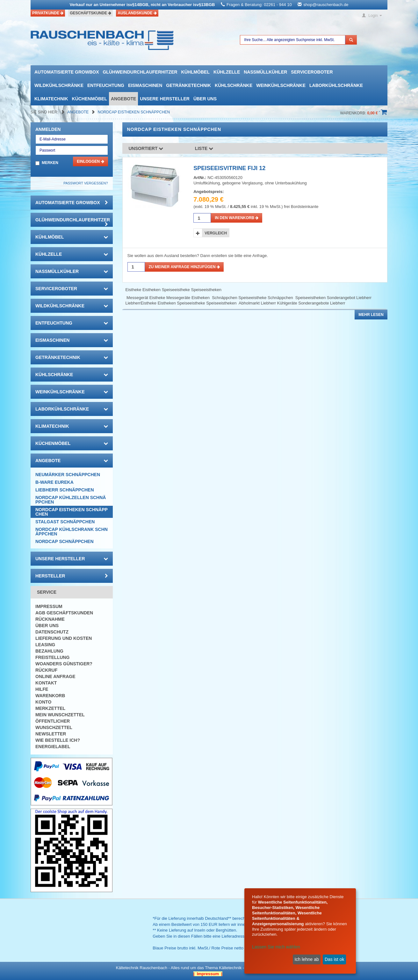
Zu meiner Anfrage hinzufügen (184, 267)
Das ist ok (334, 959)
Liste (204, 148)
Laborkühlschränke (336, 85)
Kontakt (46, 683)
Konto (43, 702)
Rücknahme (50, 619)
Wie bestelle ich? (58, 740)
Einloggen (90, 161)
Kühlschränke (234, 85)
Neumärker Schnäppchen (68, 475)
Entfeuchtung (106, 85)
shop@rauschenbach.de (326, 5)
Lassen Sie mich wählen (276, 947)
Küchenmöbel (90, 99)
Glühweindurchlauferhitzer (140, 72)
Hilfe (42, 689)
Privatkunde (48, 13)
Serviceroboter (312, 72)
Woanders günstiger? (64, 664)
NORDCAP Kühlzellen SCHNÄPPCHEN (71, 500)
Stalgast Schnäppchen (65, 522)
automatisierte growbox (67, 72)
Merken (50, 163)
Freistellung (52, 657)
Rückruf (46, 670)
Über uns (205, 99)
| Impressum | (208, 974)
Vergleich (216, 233)
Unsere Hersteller (165, 99)
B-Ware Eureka (54, 482)
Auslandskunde (137, 13)
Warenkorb (50, 696)
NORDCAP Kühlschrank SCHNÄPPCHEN (72, 532)
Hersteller (72, 576)
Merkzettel (50, 708)
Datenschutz (52, 632)
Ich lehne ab (306, 959)
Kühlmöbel (195, 72)
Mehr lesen (371, 315)
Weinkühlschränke (281, 85)
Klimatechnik (51, 99)
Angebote (123, 99)
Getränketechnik (188, 85)
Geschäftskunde (90, 13)
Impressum (49, 606)
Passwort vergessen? (86, 183)
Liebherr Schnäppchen (65, 490)
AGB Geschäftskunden (64, 613)
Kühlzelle (227, 72)
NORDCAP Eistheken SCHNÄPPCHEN (134, 112)
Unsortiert (146, 148)
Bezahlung (49, 651)
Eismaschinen (145, 85)
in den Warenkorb (237, 218)
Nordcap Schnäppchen (65, 541)
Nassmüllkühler (265, 72)
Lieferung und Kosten (64, 638)
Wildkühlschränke (59, 85)
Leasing (45, 645)
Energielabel (53, 747)
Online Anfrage (55, 676)
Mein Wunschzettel (60, 715)
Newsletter (51, 734)
